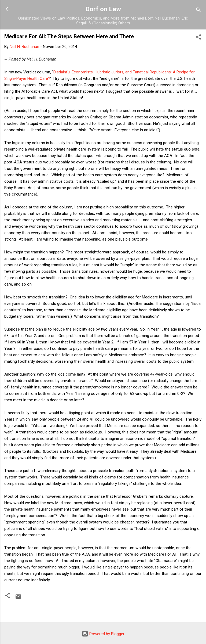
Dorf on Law (103, 9)
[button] (198, 38)
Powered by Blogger (103, 634)
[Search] (198, 11)
